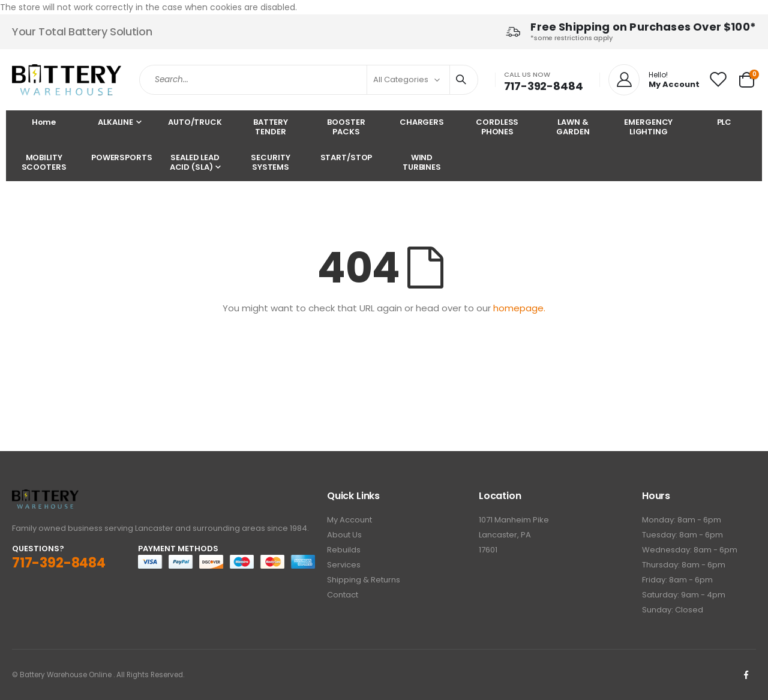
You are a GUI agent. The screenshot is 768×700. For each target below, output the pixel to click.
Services (344, 565)
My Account (349, 520)
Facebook (746, 675)
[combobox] (309, 80)
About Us (344, 535)
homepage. (519, 308)
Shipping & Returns (364, 580)
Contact (343, 595)
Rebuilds (344, 550)
